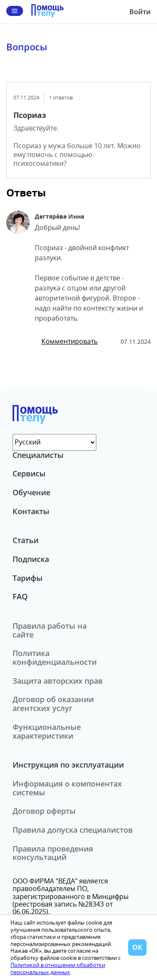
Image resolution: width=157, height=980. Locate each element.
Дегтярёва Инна (59, 216)
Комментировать (69, 341)
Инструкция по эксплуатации (68, 765)
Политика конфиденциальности (55, 657)
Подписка (31, 559)
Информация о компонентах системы (67, 788)
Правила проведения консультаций (53, 853)
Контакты (31, 511)
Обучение (31, 492)
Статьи (26, 540)
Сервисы (29, 473)
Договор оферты (44, 811)
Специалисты (38, 455)
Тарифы (28, 578)
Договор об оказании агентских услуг (53, 704)
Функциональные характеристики (47, 731)
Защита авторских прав (58, 681)
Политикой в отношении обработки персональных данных (58, 968)
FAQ (20, 596)
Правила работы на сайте (50, 630)
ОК (137, 947)
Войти (140, 12)
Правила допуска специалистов (73, 830)
